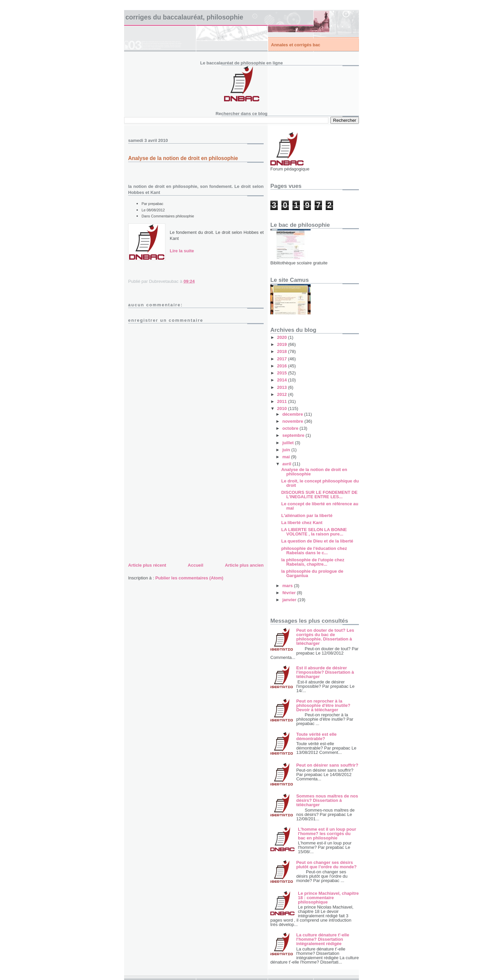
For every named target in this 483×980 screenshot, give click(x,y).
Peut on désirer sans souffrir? (327, 765)
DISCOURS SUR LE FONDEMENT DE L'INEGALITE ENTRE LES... (319, 495)
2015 (283, 373)
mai (287, 457)
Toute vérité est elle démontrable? (316, 736)
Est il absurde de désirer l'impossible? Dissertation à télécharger (325, 672)
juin (287, 450)
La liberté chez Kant (302, 523)
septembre (294, 435)
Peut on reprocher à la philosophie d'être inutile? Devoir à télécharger (323, 705)
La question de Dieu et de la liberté (317, 541)
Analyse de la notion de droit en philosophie (314, 472)
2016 (283, 366)
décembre (293, 414)
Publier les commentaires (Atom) (189, 578)
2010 (283, 408)
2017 (283, 359)
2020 (283, 337)
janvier (290, 600)
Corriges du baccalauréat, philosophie (184, 17)
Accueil (196, 565)
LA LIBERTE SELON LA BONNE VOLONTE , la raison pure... (314, 532)
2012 (283, 394)
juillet (289, 443)
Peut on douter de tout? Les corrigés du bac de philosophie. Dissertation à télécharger (325, 637)
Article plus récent (147, 565)
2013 (283, 387)
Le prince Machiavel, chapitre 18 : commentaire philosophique (328, 898)
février (290, 593)
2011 (283, 401)
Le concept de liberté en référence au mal (320, 506)
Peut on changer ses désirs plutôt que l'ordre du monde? (326, 865)
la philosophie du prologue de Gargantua (312, 573)
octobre (291, 428)
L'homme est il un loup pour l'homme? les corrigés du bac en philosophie (327, 834)
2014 (283, 380)
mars (288, 586)
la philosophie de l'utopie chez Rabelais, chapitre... (313, 562)
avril (287, 464)
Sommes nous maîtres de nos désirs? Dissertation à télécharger (327, 800)
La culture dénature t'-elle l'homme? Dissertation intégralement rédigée (323, 939)
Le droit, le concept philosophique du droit (320, 483)
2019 (283, 344)
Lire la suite (182, 251)
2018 (283, 351)
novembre (293, 421)
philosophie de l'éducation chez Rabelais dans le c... (314, 551)
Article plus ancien (244, 565)
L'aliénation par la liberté (307, 515)
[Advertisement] (178, 514)
